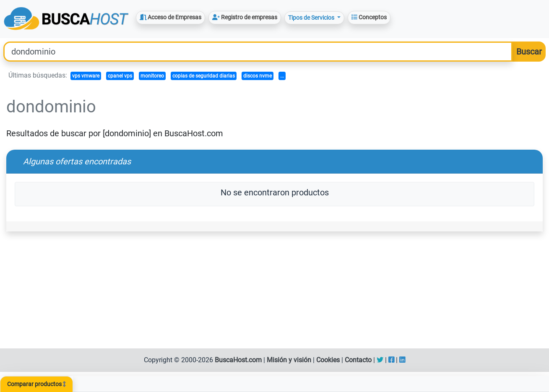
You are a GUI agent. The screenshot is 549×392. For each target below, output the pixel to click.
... (282, 76)
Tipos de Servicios (312, 18)
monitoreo (152, 76)
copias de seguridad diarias (204, 76)
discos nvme (258, 76)
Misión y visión (289, 360)
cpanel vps (120, 76)
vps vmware (86, 76)
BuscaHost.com (238, 360)
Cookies (328, 360)
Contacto (358, 360)
